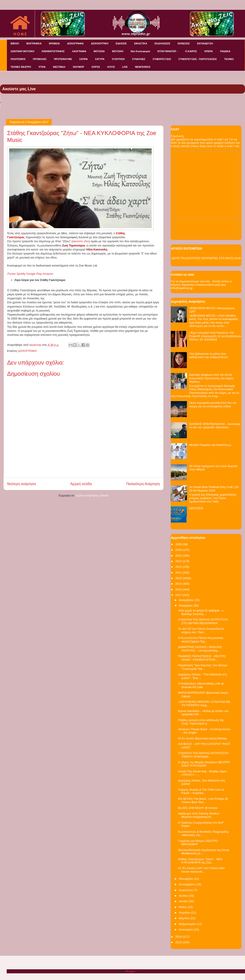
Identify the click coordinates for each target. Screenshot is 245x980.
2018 (179, 589)
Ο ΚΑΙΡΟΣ (191, 51)
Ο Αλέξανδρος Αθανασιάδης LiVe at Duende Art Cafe (201, 685)
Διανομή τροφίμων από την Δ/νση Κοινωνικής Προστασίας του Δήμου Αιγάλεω (211, 378)
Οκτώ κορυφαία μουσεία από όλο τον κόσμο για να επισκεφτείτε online (213, 405)
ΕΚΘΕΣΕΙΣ (184, 43)
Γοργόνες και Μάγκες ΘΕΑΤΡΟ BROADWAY (198, 843)
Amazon (48, 274)
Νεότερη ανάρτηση (21, 484)
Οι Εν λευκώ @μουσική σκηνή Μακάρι (202, 738)
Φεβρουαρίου (188, 924)
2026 (179, 544)
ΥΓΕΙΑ (42, 67)
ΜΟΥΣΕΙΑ (99, 51)
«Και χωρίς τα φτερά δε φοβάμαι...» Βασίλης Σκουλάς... (201, 612)
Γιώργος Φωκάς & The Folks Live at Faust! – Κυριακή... (201, 791)
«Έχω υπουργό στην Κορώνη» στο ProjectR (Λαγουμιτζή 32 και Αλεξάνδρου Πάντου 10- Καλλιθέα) (215, 336)
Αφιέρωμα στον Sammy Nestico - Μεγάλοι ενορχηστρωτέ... (199, 815)
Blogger (130, 971)
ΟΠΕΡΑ (208, 51)
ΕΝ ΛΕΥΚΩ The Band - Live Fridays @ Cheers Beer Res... (203, 801)
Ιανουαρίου (186, 930)
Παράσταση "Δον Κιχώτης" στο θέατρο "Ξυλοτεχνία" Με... (203, 667)
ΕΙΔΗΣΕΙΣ (121, 43)
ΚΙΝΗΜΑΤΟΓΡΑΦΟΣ (53, 51)
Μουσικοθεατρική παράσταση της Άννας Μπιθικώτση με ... (204, 852)
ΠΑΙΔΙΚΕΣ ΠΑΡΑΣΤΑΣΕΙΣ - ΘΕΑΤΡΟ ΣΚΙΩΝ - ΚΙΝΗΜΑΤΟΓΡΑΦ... (202, 658)
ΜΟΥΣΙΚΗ (118, 51)
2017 (179, 595)
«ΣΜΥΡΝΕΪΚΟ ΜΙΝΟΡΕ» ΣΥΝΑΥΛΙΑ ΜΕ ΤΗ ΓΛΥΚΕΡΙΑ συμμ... (204, 704)
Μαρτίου (185, 918)
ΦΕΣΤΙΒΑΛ (59, 67)
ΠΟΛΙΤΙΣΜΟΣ (18, 59)
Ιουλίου (184, 896)
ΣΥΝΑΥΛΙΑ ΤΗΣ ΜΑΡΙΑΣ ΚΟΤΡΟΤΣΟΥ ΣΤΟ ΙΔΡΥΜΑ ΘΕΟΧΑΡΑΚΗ (203, 621)
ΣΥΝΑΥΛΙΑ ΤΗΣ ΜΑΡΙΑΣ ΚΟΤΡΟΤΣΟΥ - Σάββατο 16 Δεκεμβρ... (204, 755)
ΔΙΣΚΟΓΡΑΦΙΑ (75, 43)
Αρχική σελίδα (81, 484)
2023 (179, 561)
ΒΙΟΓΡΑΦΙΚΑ (34, 43)
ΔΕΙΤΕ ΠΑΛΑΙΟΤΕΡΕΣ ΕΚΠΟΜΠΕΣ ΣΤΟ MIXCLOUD (206, 258)
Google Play (34, 274)
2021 (179, 573)
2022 (179, 567)
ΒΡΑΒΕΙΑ (54, 43)
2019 (179, 584)
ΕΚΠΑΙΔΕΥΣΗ (205, 43)
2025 (179, 550)
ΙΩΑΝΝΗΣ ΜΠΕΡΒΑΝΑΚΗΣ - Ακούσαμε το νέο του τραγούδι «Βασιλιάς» (215, 426)
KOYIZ (111, 67)
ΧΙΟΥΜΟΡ (79, 67)
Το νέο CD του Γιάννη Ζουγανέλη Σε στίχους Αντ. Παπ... (201, 630)
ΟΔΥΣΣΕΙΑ (196, 508)
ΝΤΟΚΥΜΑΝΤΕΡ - (168, 51)
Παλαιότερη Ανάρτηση (143, 484)
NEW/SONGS (143, 67)
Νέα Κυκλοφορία (140, 51)
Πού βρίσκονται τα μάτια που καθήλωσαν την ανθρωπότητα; (209, 356)
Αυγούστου (186, 890)
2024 (179, 556)
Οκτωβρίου (186, 879)
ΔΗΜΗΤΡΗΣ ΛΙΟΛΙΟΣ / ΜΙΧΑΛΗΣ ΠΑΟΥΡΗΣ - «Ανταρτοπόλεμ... (200, 649)
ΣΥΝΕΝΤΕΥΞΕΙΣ (162, 59)
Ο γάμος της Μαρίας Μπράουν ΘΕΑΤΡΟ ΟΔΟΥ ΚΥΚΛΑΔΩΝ (204, 764)
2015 (179, 942)
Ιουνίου (184, 901)
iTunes (11, 274)
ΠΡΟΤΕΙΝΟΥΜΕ (63, 59)
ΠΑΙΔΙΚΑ (225, 51)
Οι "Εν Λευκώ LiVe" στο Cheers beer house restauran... (201, 870)
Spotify (21, 274)
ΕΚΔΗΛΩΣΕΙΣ (162, 43)
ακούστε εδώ (81, 241)
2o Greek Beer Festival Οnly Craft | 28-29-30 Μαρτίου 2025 (214, 489)
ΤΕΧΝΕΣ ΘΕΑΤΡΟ (21, 67)
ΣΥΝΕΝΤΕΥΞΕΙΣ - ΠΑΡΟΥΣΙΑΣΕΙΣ (198, 59)
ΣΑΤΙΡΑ (84, 59)
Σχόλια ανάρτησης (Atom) (92, 495)
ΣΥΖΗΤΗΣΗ (118, 59)
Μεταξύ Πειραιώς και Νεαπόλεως (210, 445)
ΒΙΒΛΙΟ (15, 43)
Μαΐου (183, 907)
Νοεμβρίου (186, 606)
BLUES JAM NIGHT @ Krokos (198, 808)
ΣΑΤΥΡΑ (100, 59)
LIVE (125, 67)
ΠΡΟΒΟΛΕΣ (40, 59)
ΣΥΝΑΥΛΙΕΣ (139, 59)
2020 (179, 578)
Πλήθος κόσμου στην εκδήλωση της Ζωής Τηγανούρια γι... (201, 722)
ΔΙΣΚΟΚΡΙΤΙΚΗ (100, 43)
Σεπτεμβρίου (187, 884)
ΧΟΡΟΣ (96, 67)
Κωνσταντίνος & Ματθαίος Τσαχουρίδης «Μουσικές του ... (203, 833)
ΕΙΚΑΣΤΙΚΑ (141, 43)
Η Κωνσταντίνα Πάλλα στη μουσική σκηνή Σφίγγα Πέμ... (200, 640)
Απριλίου (185, 913)
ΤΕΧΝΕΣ (229, 59)
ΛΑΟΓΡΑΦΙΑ (79, 51)
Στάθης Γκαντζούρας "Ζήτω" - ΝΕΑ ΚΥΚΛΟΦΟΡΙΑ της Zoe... (200, 861)
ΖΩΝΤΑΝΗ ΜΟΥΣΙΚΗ (23, 51)
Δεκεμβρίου (187, 600)
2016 (179, 937)
